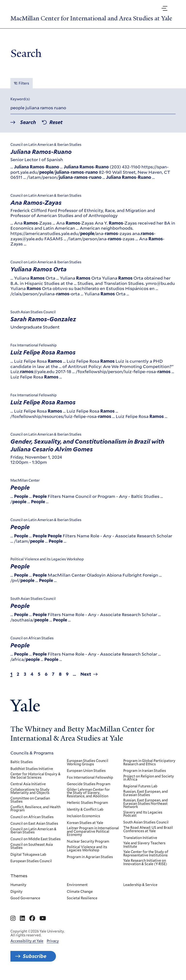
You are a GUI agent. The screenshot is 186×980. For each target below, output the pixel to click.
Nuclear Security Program (88, 842)
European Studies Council (31, 861)
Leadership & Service (141, 885)
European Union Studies (86, 771)
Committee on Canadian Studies (30, 800)
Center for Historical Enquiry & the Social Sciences (35, 776)
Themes (19, 876)
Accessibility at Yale (27, 941)
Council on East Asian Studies (34, 824)
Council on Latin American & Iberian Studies (33, 831)
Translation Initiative (140, 838)
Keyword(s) (20, 99)
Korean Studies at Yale (85, 823)
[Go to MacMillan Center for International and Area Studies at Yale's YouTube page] (43, 918)
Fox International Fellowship (90, 777)
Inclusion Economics (83, 816)
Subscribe (35, 956)
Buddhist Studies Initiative (32, 769)
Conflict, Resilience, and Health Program (35, 809)
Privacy (53, 941)
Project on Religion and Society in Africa (149, 778)
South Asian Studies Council (146, 823)
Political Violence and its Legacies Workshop (87, 849)
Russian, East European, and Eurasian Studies (146, 793)
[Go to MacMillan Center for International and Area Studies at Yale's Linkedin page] (22, 918)
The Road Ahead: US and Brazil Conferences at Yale (148, 829)
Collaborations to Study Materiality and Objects (30, 791)
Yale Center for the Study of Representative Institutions (146, 854)
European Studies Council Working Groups (88, 763)
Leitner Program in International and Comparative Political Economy (93, 832)
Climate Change (80, 892)
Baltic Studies (22, 762)
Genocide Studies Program (89, 784)
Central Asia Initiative (28, 784)
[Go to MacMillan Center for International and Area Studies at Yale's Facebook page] (32, 918)
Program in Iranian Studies (145, 771)
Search (28, 122)
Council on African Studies (32, 817)
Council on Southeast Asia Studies (32, 846)
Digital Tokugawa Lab (28, 855)
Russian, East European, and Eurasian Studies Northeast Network (146, 804)
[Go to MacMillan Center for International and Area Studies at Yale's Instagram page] (13, 918)
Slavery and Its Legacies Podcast (143, 814)
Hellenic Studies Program (87, 803)
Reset (56, 122)
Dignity (16, 892)
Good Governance (25, 898)
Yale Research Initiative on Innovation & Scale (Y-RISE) (145, 862)
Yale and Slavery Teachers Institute (145, 845)
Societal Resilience (82, 898)
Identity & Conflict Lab (85, 810)
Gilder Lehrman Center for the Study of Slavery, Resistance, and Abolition (88, 793)
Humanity (18, 885)
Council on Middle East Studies (35, 839)
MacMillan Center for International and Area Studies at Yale (91, 18)
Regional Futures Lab (141, 786)
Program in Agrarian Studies (90, 857)
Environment (77, 885)
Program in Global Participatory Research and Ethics (150, 763)
